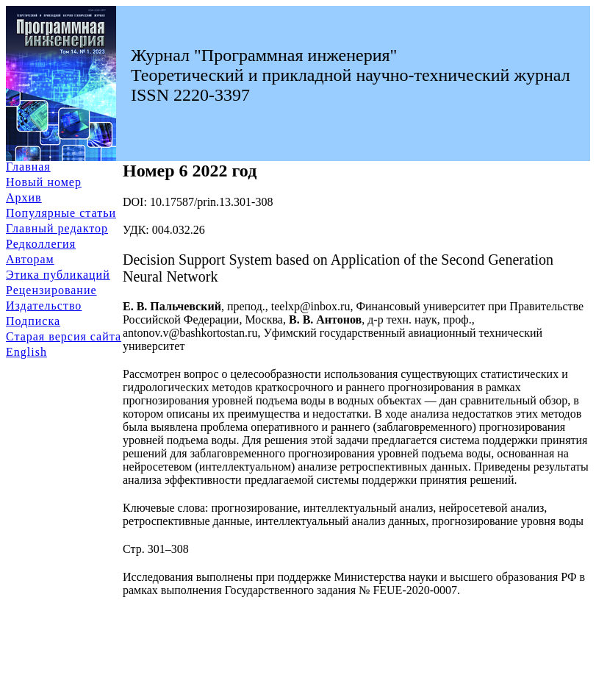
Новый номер (44, 182)
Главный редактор (57, 228)
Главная (28, 167)
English (26, 352)
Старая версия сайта (64, 336)
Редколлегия (41, 244)
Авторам (30, 259)
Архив (24, 197)
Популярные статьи (61, 213)
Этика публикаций (58, 275)
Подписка (33, 321)
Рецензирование (51, 290)
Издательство (44, 306)
